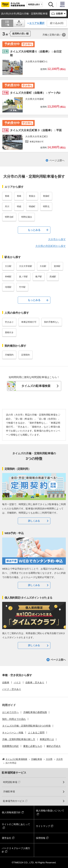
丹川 (7, 207)
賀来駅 (57, 266)
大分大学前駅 (26, 266)
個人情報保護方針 (11, 812)
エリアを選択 (37, 23)
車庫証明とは (47, 739)
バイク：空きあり (12, 689)
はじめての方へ (10, 712)
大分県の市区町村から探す (51, 246)
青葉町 (46, 196)
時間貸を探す (34, 5)
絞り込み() (57, 23)
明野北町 (9, 217)
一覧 (7, 25)
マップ (19, 25)
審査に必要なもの (33, 746)
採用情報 (41, 838)
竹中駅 (22, 287)
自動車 (6, 682)
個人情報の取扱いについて (50, 811)
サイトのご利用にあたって (16, 824)
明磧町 (32, 207)
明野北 (46, 207)
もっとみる (34, 230)
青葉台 (32, 196)
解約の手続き (54, 746)
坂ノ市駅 (23, 277)
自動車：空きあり (35, 682)
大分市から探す (57, 239)
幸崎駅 (8, 277)
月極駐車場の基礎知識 (35, 712)
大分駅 (8, 266)
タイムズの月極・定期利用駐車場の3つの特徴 (26, 726)
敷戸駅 (39, 277)
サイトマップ (43, 826)
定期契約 (26, 355)
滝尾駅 (8, 287)
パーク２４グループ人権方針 (16, 850)
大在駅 (43, 266)
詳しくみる (34, 521)
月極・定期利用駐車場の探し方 (19, 739)
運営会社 (7, 838)
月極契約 (9, 355)
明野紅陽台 (27, 217)
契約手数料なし (52, 322)
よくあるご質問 (36, 733)
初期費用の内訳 (10, 746)
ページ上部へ (57, 160)
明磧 (19, 207)
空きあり (9, 322)
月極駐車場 (9, 792)
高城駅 (53, 277)
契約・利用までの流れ (14, 719)
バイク (17, 682)
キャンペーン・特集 (13, 733)
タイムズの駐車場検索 (36, 386)
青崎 (7, 196)
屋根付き (9, 332)
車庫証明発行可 (29, 322)
